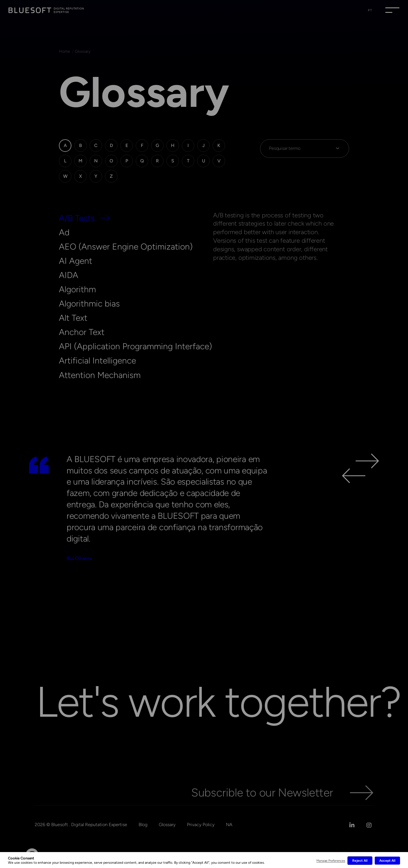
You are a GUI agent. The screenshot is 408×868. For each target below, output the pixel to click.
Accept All (387, 861)
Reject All (360, 861)
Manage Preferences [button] (331, 861)
